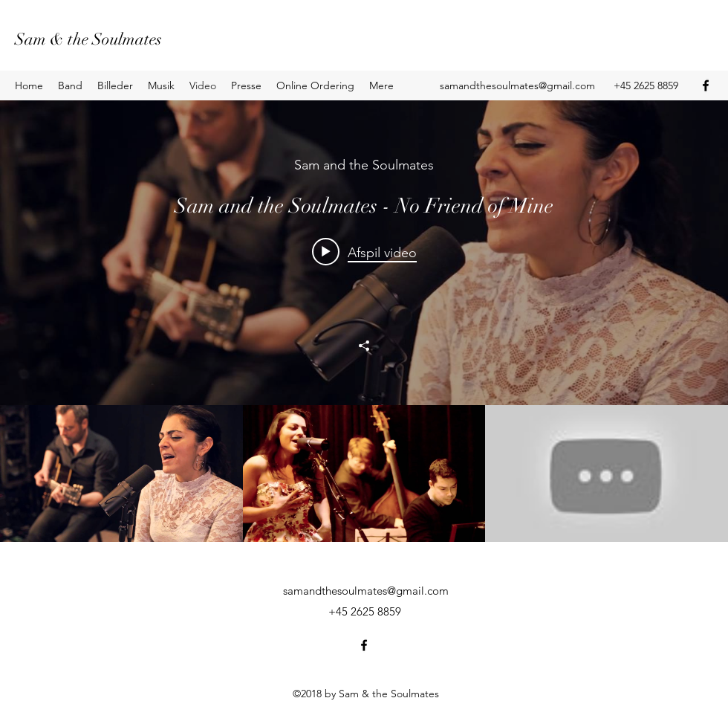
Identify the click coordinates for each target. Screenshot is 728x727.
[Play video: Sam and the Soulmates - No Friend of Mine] (364, 252)
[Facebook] (706, 85)
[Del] (364, 346)
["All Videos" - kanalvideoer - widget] (364, 321)
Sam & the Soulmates (88, 39)
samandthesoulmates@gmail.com (517, 85)
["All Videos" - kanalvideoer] (364, 474)
